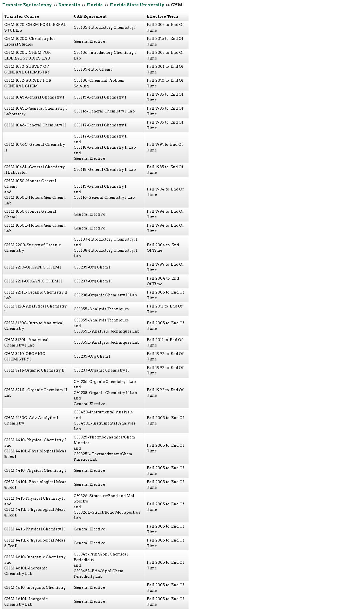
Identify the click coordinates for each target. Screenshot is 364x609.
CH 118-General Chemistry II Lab (105, 147)
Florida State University (137, 5)
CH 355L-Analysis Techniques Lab (107, 331)
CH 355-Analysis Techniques (101, 309)
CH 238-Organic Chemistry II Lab (105, 295)
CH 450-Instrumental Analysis (103, 412)
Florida (95, 5)
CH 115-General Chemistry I (100, 97)
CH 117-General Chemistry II (101, 125)
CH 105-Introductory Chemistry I (105, 27)
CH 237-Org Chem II (93, 281)
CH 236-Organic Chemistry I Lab (105, 382)
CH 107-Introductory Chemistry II (105, 239)
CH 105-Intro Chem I (93, 69)
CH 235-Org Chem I (92, 267)
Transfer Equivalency (27, 5)
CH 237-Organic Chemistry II (101, 370)
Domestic (69, 5)
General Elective (89, 41)
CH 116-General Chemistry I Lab (104, 111)
